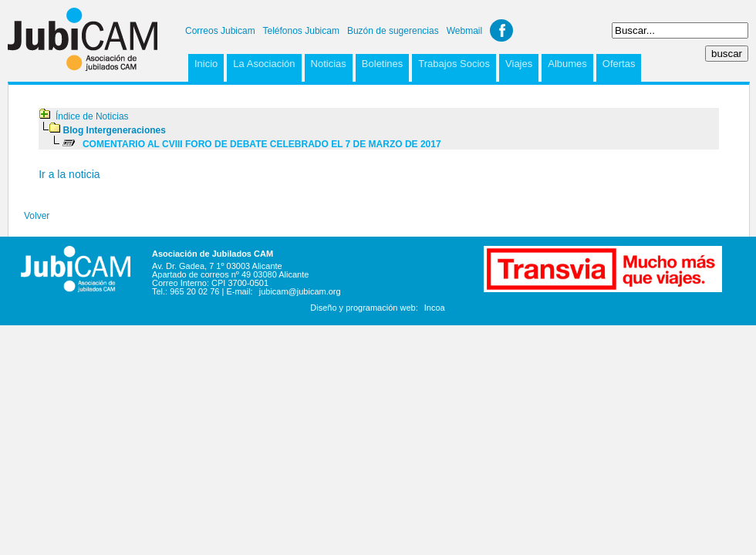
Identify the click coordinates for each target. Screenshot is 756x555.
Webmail (464, 31)
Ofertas (619, 64)
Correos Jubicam (220, 31)
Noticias (329, 64)
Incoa (435, 308)
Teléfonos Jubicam (301, 31)
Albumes (567, 64)
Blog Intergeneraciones (115, 130)
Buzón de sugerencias (393, 31)
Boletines (382, 64)
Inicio (206, 64)
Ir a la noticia (69, 174)
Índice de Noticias (92, 116)
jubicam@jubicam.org (300, 291)
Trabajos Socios (454, 64)
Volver (37, 216)
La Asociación (264, 64)
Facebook (501, 30)
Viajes (519, 64)
